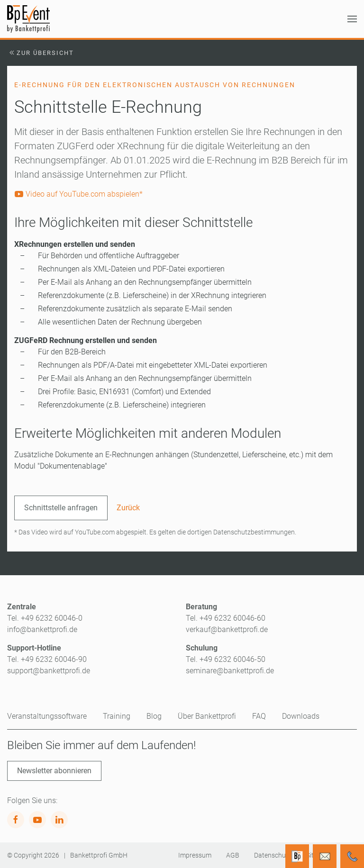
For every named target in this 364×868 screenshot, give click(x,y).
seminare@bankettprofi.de (230, 671)
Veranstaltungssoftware (47, 716)
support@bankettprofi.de (49, 671)
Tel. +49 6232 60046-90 (47, 659)
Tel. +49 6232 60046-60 (226, 618)
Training (117, 716)
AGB (233, 855)
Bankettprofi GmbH (99, 855)
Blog (154, 716)
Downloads (301, 716)
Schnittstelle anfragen (61, 508)
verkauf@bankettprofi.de (227, 629)
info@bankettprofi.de (42, 629)
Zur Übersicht (41, 53)
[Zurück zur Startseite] (28, 19)
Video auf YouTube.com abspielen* (78, 194)
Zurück (128, 508)
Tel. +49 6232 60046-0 (45, 618)
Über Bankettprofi (207, 716)
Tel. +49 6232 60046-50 (226, 659)
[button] (352, 19)
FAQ (259, 716)
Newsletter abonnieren (54, 771)
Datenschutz (273, 855)
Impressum (195, 855)
